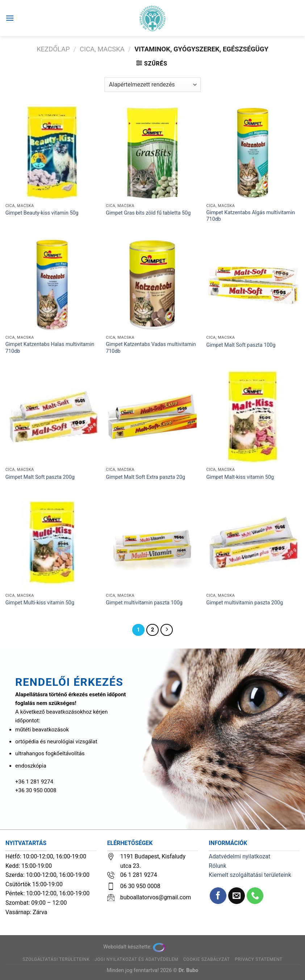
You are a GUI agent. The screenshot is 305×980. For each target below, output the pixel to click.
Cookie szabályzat (207, 959)
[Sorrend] (152, 85)
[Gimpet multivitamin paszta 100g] (152, 543)
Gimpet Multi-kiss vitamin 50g (40, 603)
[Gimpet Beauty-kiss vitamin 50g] (52, 153)
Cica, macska (102, 49)
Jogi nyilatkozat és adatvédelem (136, 959)
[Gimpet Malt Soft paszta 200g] (52, 417)
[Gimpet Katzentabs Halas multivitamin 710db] (52, 285)
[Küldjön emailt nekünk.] (237, 896)
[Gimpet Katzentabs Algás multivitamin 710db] (253, 153)
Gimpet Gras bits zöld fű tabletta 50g (148, 213)
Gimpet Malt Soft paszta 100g (241, 345)
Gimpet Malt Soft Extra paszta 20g (145, 477)
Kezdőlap (53, 49)
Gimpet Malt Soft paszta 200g (40, 477)
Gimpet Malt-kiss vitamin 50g (240, 477)
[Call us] (255, 896)
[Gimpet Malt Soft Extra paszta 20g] (152, 417)
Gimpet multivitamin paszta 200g (245, 603)
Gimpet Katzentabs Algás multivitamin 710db (250, 216)
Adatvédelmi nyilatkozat (239, 856)
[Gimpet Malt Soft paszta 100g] (253, 285)
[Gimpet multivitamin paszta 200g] (253, 543)
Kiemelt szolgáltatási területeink (250, 875)
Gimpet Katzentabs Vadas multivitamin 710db (151, 348)
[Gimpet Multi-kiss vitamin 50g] (52, 543)
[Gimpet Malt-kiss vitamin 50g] (253, 417)
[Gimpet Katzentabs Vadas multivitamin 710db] (152, 285)
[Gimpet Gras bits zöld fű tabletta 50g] (152, 153)
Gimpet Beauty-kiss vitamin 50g (42, 213)
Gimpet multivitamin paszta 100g (144, 603)
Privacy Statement (259, 959)
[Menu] (10, 18)
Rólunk (218, 866)
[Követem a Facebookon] (218, 896)
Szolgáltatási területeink (56, 959)
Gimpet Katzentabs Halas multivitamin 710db (50, 348)
